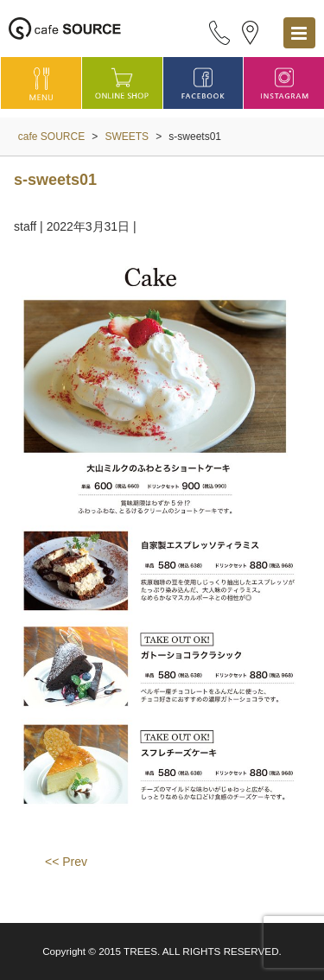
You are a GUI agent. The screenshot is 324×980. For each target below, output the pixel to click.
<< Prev (66, 862)
